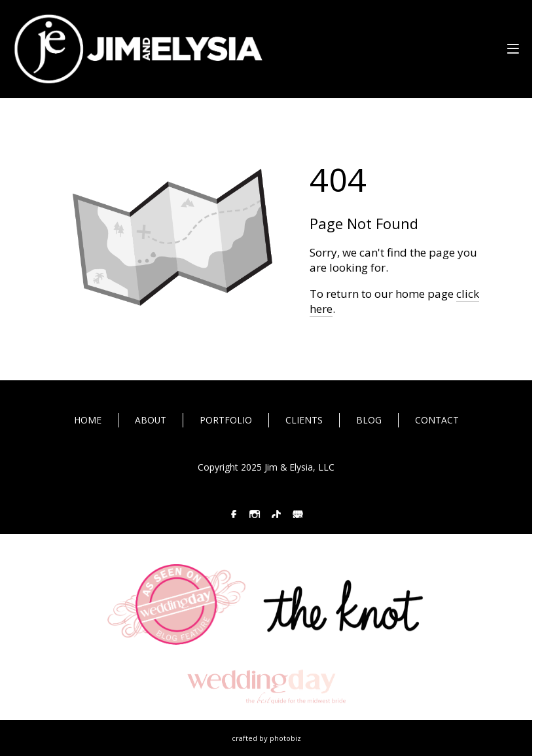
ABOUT (151, 420)
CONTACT (437, 420)
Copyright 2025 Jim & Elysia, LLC (266, 467)
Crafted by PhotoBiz (266, 738)
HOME (88, 420)
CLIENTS (304, 420)
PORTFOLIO (226, 420)
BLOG (369, 420)
